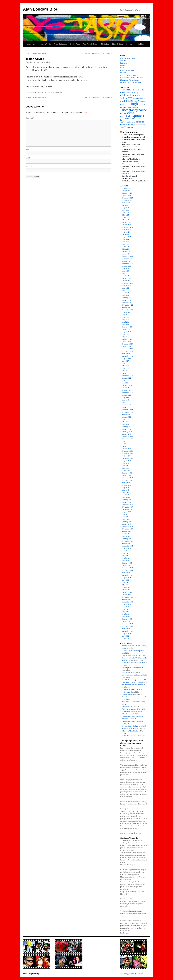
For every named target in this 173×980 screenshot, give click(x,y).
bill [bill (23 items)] (139, 90)
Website (29, 167)
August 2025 (127, 208)
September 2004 (128, 575)
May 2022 (126, 290)
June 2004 (126, 582)
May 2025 (126, 215)
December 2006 (128, 527)
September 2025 (128, 205)
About (36, 44)
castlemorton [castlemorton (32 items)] (126, 92)
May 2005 (126, 556)
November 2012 (128, 412)
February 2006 (127, 539)
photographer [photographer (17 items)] (134, 107)
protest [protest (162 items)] (139, 116)
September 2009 (128, 458)
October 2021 (127, 307)
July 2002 (126, 636)
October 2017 (127, 354)
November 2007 (128, 507)
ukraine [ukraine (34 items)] (131, 124)
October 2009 (127, 456)
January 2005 (127, 565)
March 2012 (126, 424)
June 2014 (126, 380)
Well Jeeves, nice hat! (129, 709)
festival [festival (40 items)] (124, 98)
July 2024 (126, 239)
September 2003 (128, 602)
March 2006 (126, 536)
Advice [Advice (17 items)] (133, 90)
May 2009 (126, 468)
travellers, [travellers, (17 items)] (124, 125)
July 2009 (126, 463)
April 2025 (126, 217)
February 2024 (127, 251)
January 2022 (127, 300)
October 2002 (127, 629)
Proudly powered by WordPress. (133, 974)
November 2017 (128, 351)
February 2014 (127, 385)
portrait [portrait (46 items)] (130, 113)
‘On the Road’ (75, 44)
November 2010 (128, 439)
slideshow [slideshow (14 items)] (139, 119)
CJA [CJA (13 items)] (134, 93)
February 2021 (127, 327)
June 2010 (126, 441)
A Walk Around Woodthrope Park (133, 651)
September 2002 (128, 631)
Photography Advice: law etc (130, 80)
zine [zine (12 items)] (132, 127)
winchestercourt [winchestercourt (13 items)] (140, 125)
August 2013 (127, 395)
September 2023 (128, 264)
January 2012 (127, 429)
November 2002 (128, 626)
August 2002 (127, 634)
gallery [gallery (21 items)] (144, 98)
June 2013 (126, 400)
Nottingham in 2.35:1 (129, 736)
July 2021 (126, 315)
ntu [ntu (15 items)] (144, 105)
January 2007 (127, 524)
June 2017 (126, 363)
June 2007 (126, 517)
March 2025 (126, 220)
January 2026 (127, 196)
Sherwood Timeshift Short (131, 159)
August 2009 (127, 461)
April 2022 (126, 293)
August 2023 (127, 266)
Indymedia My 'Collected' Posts (131, 82)
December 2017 (128, 349)
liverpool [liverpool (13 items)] (142, 101)
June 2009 (126, 466)
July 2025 (126, 210)
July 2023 (126, 269)
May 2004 (126, 585)
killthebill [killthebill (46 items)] (129, 101)
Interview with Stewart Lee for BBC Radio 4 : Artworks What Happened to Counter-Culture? (135, 658)
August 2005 (127, 548)
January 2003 (127, 621)
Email (28, 158)
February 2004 (127, 592)
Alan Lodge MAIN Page (128, 58)
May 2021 (126, 320)
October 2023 (127, 261)
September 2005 (128, 546)
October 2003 (127, 600)
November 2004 (128, 570)
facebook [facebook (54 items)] (135, 95)
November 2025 (128, 200)
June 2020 (126, 334)
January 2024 (127, 254)
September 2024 (128, 234)
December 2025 (128, 198)
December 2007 (128, 505)
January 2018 (127, 346)
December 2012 (128, 410)
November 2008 (128, 480)
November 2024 (128, 230)
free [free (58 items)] (130, 98)
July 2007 (126, 514)
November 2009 (128, 453)
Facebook (123, 68)
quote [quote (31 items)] (129, 119)
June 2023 (126, 271)
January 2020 (127, 342)
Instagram (124, 63)
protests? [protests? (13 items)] (123, 119)
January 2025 (127, 225)
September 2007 (128, 509)
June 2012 (126, 419)
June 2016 (126, 368)
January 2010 (127, 449)
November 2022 (128, 286)
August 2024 (127, 237)
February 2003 (127, 619)
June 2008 (126, 490)
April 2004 (126, 587)
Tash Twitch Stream (91, 44)
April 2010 (126, 444)
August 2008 (127, 485)
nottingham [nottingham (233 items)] (134, 104)
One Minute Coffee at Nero (131, 144)
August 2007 (127, 512)
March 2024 (126, 249)
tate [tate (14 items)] (128, 122)
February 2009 (127, 473)
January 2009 (127, 475)
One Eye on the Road (127, 70)
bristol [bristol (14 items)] (143, 90)
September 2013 (128, 393)
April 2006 (126, 534)
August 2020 (127, 332)
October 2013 (127, 390)
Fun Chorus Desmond (130, 176)
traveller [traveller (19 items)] (132, 122)
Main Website (46, 44)
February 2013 (127, 405)
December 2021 (128, 303)
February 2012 (127, 427)
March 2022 (126, 295)
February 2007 (127, 522)
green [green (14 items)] (122, 101)
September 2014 (128, 376)
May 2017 (126, 366)
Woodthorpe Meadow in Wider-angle (134, 697)
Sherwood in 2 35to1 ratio (131, 161)
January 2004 (127, 595)
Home (28, 44)
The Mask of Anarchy (130, 694)
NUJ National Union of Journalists (132, 78)
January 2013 (127, 407)
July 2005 (126, 551)
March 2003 (126, 617)
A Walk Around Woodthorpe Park (133, 135)
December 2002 (128, 624)
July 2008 (126, 488)
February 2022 (127, 298)
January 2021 (127, 329)
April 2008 (126, 495)
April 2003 (126, 614)
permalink (59, 93)
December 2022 (128, 283)
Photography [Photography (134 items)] (129, 110)
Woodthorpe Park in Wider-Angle (133, 721)
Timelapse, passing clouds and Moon (134, 164)
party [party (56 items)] (126, 107)
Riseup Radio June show (36, 53)
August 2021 (127, 312)
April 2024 (126, 247)
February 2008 (127, 500)
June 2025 (126, 213)
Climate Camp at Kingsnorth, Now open (97, 53)
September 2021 (128, 310)
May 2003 (126, 612)
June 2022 (126, 288)
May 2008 (126, 492)
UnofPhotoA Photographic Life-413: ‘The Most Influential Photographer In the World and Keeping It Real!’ (135, 682)
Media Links (140, 44)
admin (48, 62)
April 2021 (126, 322)
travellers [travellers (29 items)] (140, 122)
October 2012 (127, 415)
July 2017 (126, 361)
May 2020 (126, 337)
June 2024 (126, 242)
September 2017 (128, 356)
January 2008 (127, 502)
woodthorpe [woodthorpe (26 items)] (125, 127)
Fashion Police (127, 673)
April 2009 (126, 471)
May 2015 (126, 371)
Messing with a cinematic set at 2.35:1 (135, 668)
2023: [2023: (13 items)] (123, 90)
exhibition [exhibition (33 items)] (125, 95)
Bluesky (123, 65)
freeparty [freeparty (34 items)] (137, 98)
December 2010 (128, 436)
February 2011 (127, 432)
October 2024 (127, 232)
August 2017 (127, 359)
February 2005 (127, 563)
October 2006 (127, 531)
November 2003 (128, 597)
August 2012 (127, 417)
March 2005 (126, 561)
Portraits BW (127, 707)
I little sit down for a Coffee (132, 147)
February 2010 (127, 446)
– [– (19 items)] (121, 90)
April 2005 (126, 558)
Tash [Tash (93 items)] (123, 121)
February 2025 (127, 222)
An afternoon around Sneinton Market (135, 675)
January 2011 (127, 434)
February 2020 (127, 339)
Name (28, 149)
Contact (129, 44)
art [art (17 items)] (137, 90)
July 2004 (126, 580)
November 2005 (128, 541)
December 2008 (128, 478)
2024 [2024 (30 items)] (128, 90)
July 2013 (126, 398)
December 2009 (128, 451)
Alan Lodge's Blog (41, 9)
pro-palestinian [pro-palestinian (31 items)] (127, 116)
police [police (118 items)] (143, 110)
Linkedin (123, 73)
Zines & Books (118, 44)
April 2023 (126, 276)
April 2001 (126, 638)
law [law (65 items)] (137, 101)
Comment (30, 118)
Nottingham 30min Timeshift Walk (134, 137)
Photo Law (105, 44)
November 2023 (128, 259)
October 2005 (127, 544)
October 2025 (127, 203)
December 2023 (128, 256)
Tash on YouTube (130, 132)
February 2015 (127, 373)
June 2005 (126, 553)
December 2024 (128, 227)
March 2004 (126, 590)
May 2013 (126, 402)
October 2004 (127, 573)
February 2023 (127, 278)
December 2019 (128, 344)
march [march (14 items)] (122, 105)
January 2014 (127, 388)
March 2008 (126, 497)
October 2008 (127, 483)
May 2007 (126, 519)
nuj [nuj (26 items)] (122, 107)
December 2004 (128, 568)
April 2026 (126, 188)
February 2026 (127, 193)
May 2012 (126, 422)
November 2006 (128, 529)
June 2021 (126, 317)
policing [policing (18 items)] (123, 113)
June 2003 (126, 609)
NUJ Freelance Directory (128, 75)
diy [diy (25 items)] (137, 92)
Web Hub (123, 61)
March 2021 (126, 325)
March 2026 (126, 191)
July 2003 (126, 607)
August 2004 (127, 578)
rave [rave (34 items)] (133, 119)
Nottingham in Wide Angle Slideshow (135, 181)
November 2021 (128, 305)
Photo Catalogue (60, 44)
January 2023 (127, 281)
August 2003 (127, 604)
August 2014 (127, 378)
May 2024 (126, 244)
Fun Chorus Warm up (129, 178)
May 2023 (126, 273)
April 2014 (126, 383)
